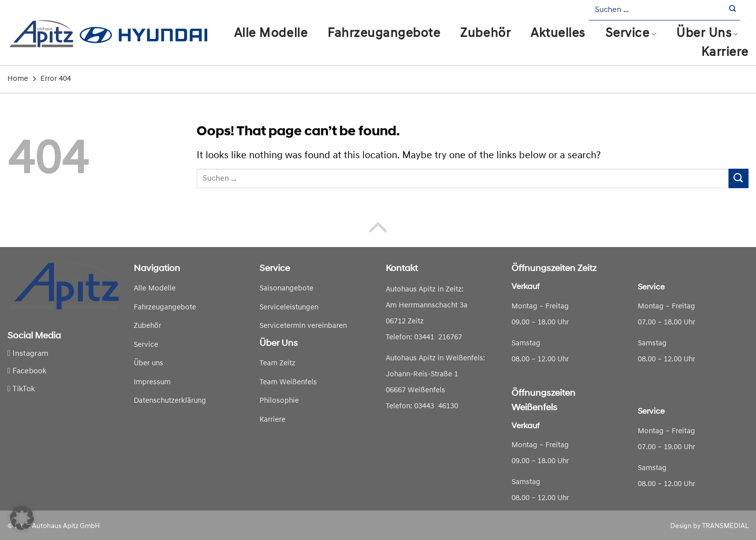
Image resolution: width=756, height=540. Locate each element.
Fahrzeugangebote (384, 34)
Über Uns (707, 34)
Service (631, 34)
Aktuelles (558, 34)
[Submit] (733, 10)
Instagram (28, 354)
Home (18, 79)
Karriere (725, 53)
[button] (22, 518)
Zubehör (485, 34)
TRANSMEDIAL (725, 526)
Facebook (27, 371)
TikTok (21, 389)
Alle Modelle (271, 34)
